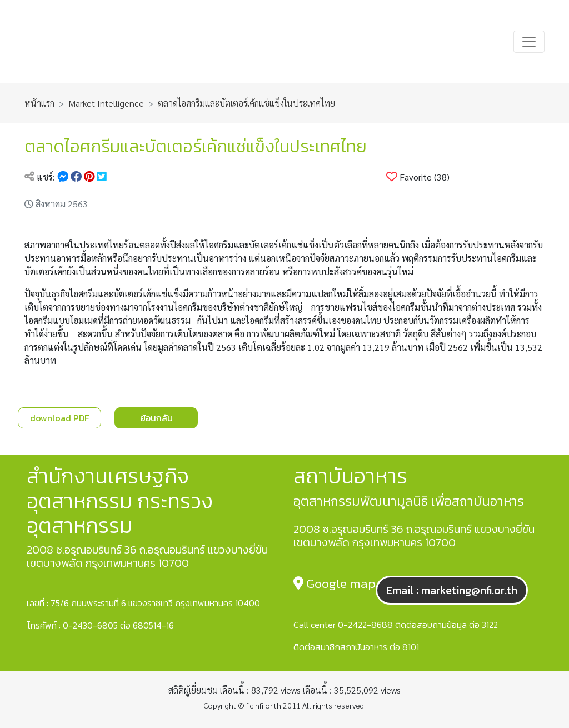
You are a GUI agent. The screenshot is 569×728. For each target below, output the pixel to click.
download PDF (59, 418)
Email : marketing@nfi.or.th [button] (452, 590)
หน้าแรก (39, 103)
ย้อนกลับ (156, 418)
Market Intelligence (106, 103)
